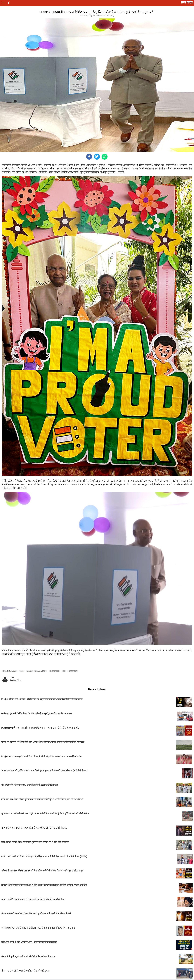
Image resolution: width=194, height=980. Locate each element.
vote (22, 671)
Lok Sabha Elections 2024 (37, 671)
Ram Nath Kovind (10, 671)
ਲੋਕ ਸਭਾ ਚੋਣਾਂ (73, 671)
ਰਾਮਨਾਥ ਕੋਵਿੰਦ (54, 671)
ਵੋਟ (64, 671)
